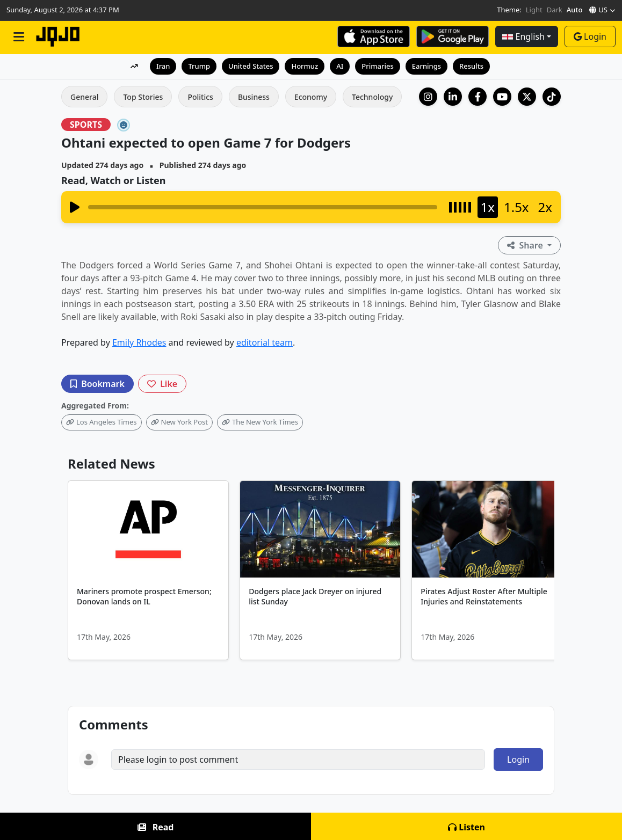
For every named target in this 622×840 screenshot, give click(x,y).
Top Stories (143, 97)
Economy (311, 97)
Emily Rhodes (139, 342)
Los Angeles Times (102, 422)
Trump (199, 66)
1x (488, 207)
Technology (372, 97)
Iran (163, 66)
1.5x (516, 207)
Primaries (377, 66)
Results (471, 66)
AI (340, 66)
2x (545, 207)
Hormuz (305, 66)
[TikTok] (552, 97)
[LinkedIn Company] (453, 97)
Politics (200, 97)
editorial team (265, 342)
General (84, 97)
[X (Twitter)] (527, 97)
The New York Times (260, 422)
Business (254, 97)
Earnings (426, 66)
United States (251, 66)
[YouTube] (502, 97)
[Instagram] (428, 97)
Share (526, 245)
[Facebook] (478, 97)
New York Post (179, 422)
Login (590, 36)
